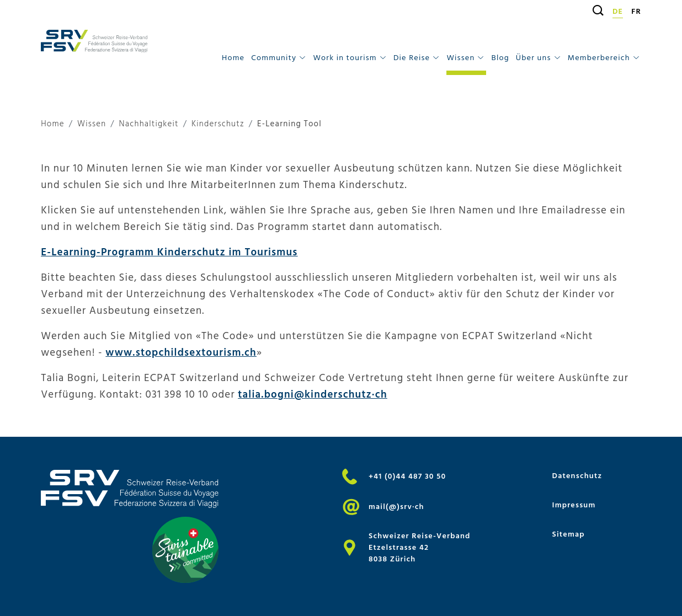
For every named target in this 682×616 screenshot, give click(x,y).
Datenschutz (577, 476)
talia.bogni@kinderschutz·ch (313, 394)
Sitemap (569, 534)
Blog (500, 58)
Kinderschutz (218, 124)
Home (233, 58)
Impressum (574, 505)
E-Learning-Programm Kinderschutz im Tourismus (169, 252)
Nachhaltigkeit (149, 124)
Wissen (92, 124)
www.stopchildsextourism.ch (181, 352)
